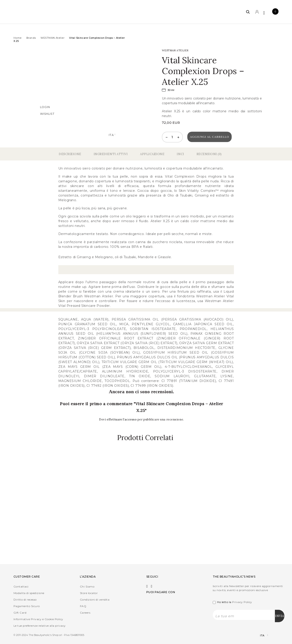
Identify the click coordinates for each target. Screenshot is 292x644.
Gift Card (20, 613)
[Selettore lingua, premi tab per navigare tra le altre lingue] (260, 635)
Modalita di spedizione (29, 593)
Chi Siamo (87, 586)
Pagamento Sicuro (27, 606)
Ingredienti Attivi (111, 154)
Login (45, 107)
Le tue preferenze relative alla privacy (40, 626)
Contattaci (21, 586)
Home (18, 38)
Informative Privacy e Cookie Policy (38, 619)
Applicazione (152, 154)
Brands (31, 38)
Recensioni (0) (209, 154)
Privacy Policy (242, 602)
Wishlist (47, 114)
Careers (85, 613)
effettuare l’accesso (122, 419)
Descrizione (70, 154)
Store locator (89, 593)
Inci (180, 154)
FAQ (83, 606)
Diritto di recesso (25, 600)
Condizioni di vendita (95, 600)
